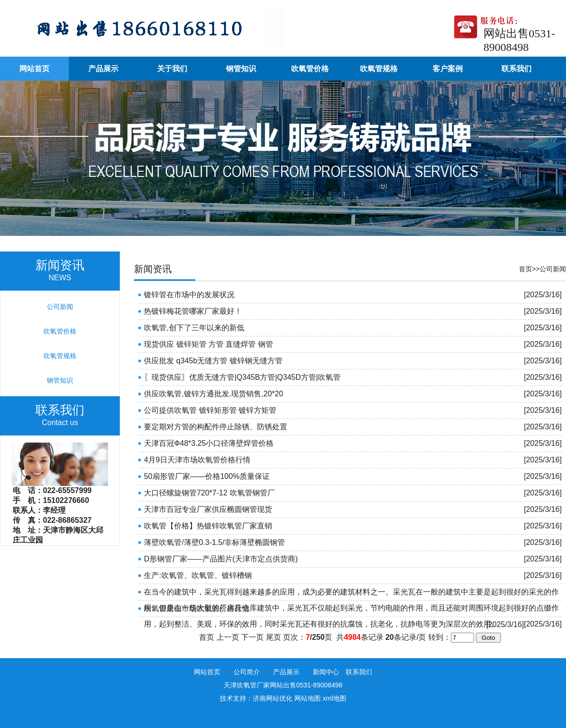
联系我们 (516, 69)
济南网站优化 (273, 698)
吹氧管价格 (310, 69)
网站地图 (308, 698)
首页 (525, 269)
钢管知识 (241, 69)
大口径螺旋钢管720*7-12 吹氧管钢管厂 (209, 493)
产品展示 (103, 69)
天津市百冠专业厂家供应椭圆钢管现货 (208, 509)
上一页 (228, 637)
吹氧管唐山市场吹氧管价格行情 (197, 608)
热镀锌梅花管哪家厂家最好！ (193, 311)
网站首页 (34, 69)
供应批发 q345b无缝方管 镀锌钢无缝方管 (213, 361)
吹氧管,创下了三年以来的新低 (194, 328)
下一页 (252, 637)
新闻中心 (326, 672)
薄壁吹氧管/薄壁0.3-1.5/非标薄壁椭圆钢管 (214, 542)
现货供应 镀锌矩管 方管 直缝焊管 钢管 (208, 344)
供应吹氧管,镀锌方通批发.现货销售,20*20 (213, 394)
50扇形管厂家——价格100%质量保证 (207, 476)
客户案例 (448, 69)
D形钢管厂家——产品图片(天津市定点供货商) (221, 559)
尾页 (274, 637)
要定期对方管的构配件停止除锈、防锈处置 (216, 427)
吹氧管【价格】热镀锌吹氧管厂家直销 (208, 526)
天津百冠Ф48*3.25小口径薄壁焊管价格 (209, 443)
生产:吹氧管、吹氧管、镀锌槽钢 (198, 575)
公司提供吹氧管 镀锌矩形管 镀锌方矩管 (210, 410)
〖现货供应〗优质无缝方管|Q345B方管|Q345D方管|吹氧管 (242, 377)
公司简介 (247, 672)
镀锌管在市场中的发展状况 (189, 295)
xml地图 (334, 698)
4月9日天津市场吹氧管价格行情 (197, 460)
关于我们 (172, 69)
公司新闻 (553, 269)
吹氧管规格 (379, 69)
